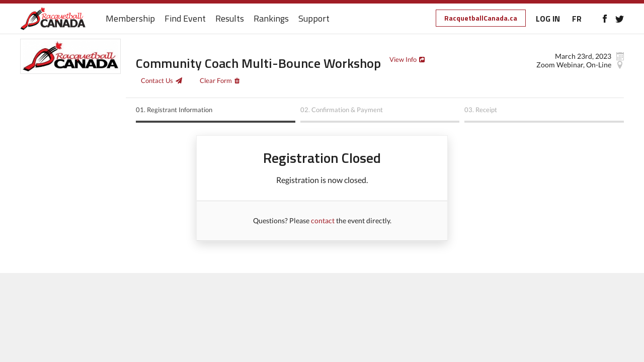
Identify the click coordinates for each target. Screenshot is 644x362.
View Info (403, 59)
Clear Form (216, 80)
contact (323, 220)
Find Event (185, 19)
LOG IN (548, 19)
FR (577, 19)
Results (230, 19)
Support (314, 19)
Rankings (271, 19)
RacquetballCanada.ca (481, 18)
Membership (130, 19)
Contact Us (157, 80)
